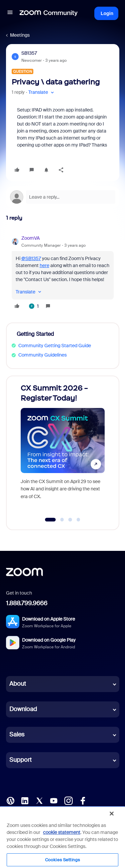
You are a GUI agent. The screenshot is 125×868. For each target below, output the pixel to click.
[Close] (112, 814)
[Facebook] (83, 800)
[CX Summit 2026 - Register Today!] (63, 447)
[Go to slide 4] (78, 520)
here (44, 265)
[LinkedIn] (25, 800)
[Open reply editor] (63, 197)
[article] (63, 273)
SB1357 (29, 53)
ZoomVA (30, 238)
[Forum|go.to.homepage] (49, 13)
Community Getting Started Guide (55, 346)
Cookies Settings (62, 860)
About (18, 684)
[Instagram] (68, 800)
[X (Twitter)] (39, 800)
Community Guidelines (42, 355)
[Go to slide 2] (62, 520)
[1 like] (34, 306)
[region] (62, 837)
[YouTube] (54, 800)
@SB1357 (31, 258)
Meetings (20, 35)
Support (20, 760)
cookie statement (62, 832)
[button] (10, 13)
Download (23, 709)
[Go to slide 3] (70, 520)
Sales (17, 734)
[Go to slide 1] (50, 520)
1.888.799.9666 (27, 603)
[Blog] (10, 800)
